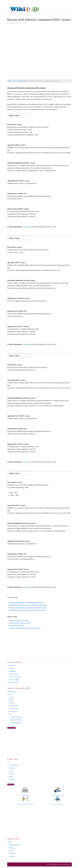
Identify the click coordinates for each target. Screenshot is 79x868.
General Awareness (12, 692)
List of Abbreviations (25, 792)
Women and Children (16, 717)
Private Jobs (12, 768)
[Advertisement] (39, 39)
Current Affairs (11, 666)
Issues (10, 714)
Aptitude (9, 842)
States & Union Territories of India (25, 800)
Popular (11, 700)
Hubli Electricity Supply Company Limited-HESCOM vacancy (28, 605)
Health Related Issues (16, 723)
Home (9, 81)
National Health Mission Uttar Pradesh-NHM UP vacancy (27, 603)
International (12, 671)
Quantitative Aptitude (15, 845)
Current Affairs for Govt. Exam (19, 620)
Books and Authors (14, 683)
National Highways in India (58, 792)
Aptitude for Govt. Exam (17, 625)
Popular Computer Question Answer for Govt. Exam (25, 628)
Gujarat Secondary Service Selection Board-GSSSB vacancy (28, 610)
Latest (11, 694)
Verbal (11, 851)
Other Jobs (12, 779)
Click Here (26, 227)
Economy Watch (13, 711)
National (11, 668)
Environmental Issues (16, 720)
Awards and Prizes (14, 674)
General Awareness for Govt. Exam (20, 623)
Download (12, 703)
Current (11, 697)
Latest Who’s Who (14, 708)
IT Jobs (11, 771)
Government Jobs (22, 81)
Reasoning (12, 848)
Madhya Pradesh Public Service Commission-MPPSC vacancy (28, 608)
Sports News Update (14, 680)
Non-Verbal (12, 853)
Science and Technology (15, 677)
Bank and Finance (14, 706)
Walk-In (11, 776)
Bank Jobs (12, 774)
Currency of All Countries (57, 800)
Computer (12, 856)
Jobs (14, 81)
